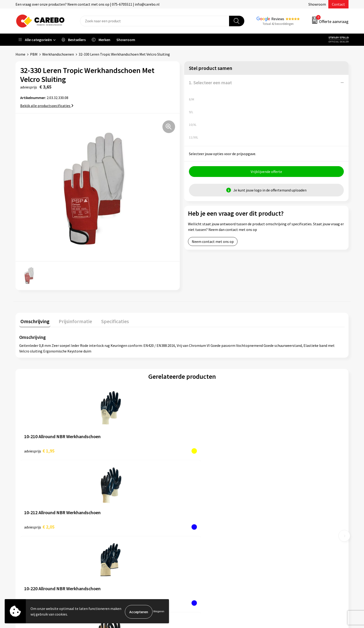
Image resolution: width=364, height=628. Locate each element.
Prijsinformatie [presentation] (72, 320)
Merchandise (198, 525)
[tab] (34, 321)
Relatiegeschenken (286, 525)
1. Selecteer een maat (210, 82)
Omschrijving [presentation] (34, 320)
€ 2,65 (283, 450)
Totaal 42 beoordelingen (278, 24)
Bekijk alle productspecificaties (47, 106)
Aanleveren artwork (121, 504)
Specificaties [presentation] (110, 320)
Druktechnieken (118, 547)
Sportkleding (281, 518)
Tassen (276, 532)
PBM (34, 54)
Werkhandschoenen (58, 54)
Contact (338, 4)
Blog (192, 511)
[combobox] (155, 21)
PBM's (275, 511)
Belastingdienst (118, 497)
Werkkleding (280, 504)
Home (20, 54)
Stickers (277, 539)
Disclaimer (114, 554)
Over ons (195, 504)
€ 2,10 (202, 450)
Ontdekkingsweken (203, 497)
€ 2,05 (121, 450)
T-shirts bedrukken (203, 518)
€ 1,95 (39, 450)
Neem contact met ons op (213, 243)
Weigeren (159, 612)
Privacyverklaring (119, 539)
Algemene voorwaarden (124, 518)
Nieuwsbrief (197, 539)
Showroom (317, 4)
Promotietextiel (284, 497)
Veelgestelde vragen (121, 525)
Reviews (278, 19)
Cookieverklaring (119, 532)
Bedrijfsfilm (197, 532)
